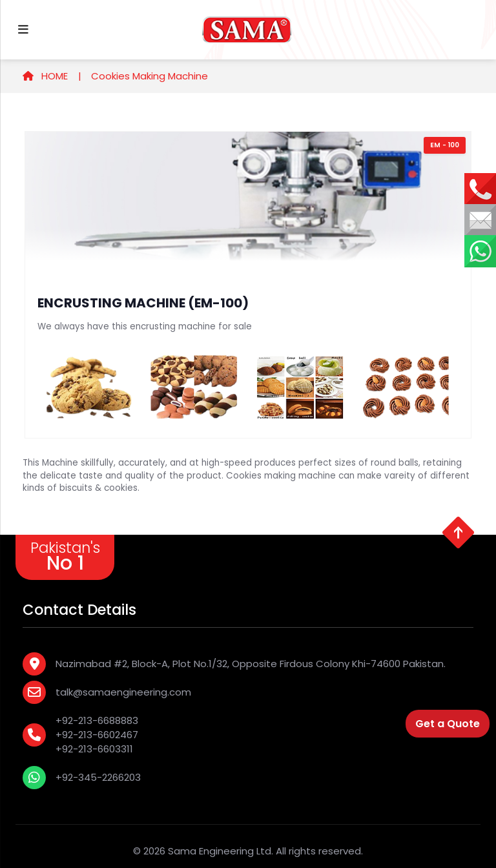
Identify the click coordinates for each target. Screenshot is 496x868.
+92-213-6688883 (97, 720)
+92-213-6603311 (94, 749)
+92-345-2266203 (98, 777)
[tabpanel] (248, 285)
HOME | (52, 76)
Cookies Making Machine (150, 76)
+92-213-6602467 (97, 735)
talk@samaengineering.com (123, 692)
